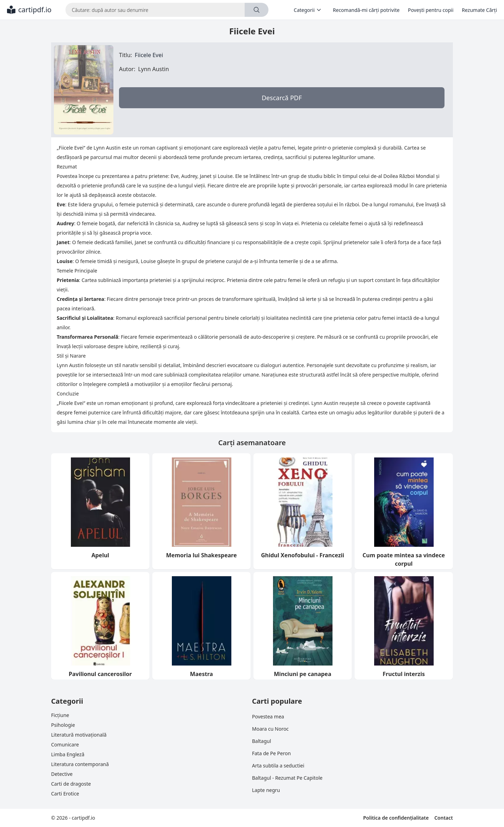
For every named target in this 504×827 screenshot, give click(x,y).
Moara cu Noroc (270, 729)
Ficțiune (60, 715)
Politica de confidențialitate (396, 818)
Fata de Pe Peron (271, 753)
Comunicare (65, 745)
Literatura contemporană (80, 764)
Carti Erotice (65, 794)
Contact (444, 818)
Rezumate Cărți (479, 10)
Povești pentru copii (431, 10)
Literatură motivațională (79, 735)
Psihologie (63, 725)
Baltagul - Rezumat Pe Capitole (287, 778)
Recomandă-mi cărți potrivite (366, 10)
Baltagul (261, 741)
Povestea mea (268, 716)
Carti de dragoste (71, 784)
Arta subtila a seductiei (278, 766)
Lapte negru (266, 790)
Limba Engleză (68, 754)
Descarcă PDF (282, 98)
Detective (62, 774)
